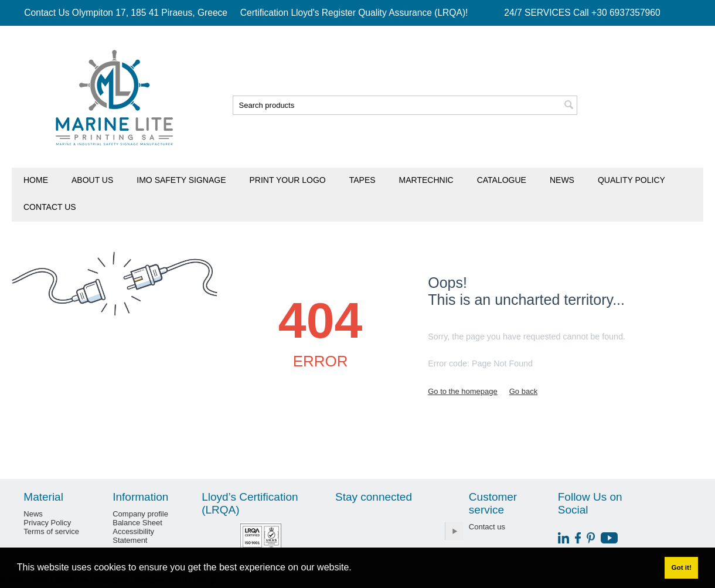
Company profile (140, 514)
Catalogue (502, 180)
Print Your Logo (288, 180)
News (562, 180)
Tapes (362, 180)
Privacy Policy (47, 523)
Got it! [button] (681, 567)
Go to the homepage (463, 391)
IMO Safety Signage (181, 180)
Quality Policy (631, 180)
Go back (523, 391)
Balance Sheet (137, 523)
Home (36, 180)
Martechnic (426, 180)
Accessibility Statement (133, 536)
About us (92, 180)
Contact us (50, 207)
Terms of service (51, 531)
